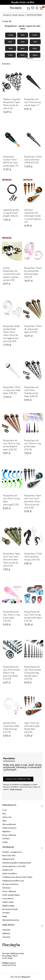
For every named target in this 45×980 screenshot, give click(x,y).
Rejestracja (6, 933)
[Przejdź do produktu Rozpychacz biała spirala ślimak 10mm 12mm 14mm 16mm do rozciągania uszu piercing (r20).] (12, 309)
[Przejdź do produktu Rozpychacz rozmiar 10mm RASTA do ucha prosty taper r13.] (12, 139)
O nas (4, 810)
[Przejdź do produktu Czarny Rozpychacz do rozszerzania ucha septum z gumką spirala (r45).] (12, 251)
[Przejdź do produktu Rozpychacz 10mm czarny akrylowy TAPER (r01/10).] (33, 139)
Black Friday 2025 (9, 856)
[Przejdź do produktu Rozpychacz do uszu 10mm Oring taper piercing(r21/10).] (12, 478)
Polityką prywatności (16, 789)
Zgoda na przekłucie (10, 873)
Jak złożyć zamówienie (10, 884)
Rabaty (5, 916)
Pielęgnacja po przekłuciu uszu (13, 881)
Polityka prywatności (9, 828)
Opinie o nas (7, 817)
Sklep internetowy (20, 977)
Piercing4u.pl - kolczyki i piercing (13, 15)
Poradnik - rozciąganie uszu (12, 852)
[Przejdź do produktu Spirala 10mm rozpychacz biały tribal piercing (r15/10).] (12, 706)
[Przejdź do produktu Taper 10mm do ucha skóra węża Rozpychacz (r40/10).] (33, 706)
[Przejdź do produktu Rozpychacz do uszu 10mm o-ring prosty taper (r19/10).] (33, 423)
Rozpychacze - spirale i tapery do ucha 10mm (23, 27)
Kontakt (5, 842)
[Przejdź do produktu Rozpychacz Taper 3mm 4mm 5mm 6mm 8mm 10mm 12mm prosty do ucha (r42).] (33, 478)
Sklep (4, 821)
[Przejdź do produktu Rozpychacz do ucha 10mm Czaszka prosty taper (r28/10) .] (33, 370)
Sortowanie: (6, 64)
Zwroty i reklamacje (9, 835)
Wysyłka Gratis (8, 870)
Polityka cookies (8, 902)
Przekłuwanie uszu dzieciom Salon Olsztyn (17, 877)
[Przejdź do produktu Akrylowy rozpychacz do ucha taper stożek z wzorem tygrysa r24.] (33, 193)
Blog (4, 814)
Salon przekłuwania (9, 824)
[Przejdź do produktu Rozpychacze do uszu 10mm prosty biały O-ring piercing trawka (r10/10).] (12, 649)
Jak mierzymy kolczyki (10, 909)
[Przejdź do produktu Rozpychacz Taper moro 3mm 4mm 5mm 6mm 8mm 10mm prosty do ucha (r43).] (12, 536)
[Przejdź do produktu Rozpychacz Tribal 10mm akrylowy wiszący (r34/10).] (33, 536)
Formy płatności (8, 899)
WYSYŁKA (6, 839)
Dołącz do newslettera (18, 779)
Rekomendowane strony (11, 920)
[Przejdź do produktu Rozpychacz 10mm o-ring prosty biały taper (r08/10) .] (12, 370)
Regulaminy (6, 831)
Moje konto (6, 930)
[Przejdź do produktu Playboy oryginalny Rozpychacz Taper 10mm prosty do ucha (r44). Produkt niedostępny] (12, 82)
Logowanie (6, 937)
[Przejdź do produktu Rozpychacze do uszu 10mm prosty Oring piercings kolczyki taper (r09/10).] (33, 649)
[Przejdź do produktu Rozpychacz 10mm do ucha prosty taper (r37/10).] (33, 309)
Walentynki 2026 (8, 859)
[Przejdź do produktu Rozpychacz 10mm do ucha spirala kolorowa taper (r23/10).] (33, 251)
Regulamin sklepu (8, 906)
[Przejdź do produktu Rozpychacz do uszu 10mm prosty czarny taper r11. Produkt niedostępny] (33, 82)
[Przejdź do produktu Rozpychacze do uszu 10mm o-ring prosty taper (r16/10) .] (12, 594)
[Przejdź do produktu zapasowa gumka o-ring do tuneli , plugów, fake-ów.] (12, 193)
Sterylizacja (6, 888)
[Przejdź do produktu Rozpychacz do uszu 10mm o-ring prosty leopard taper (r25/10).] (12, 423)
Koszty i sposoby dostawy (11, 895)
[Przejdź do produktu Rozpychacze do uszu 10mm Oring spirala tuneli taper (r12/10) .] (33, 594)
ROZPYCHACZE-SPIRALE (34, 15)
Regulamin (27, 785)
